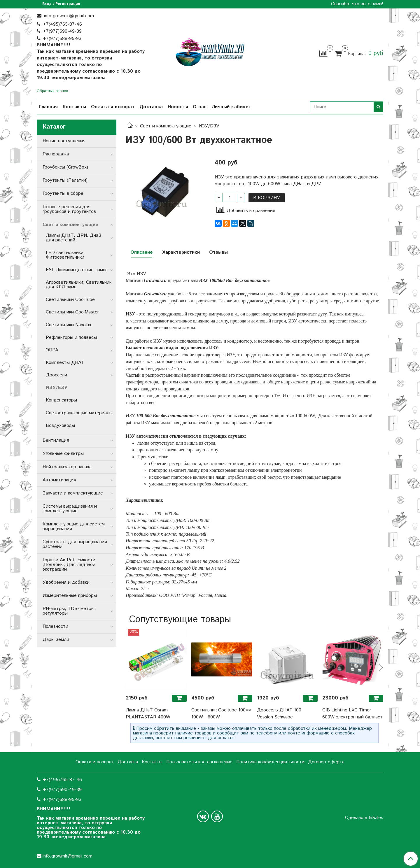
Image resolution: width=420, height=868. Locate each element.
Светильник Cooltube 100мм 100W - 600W (221, 714)
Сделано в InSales (364, 818)
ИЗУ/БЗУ (209, 126)
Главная (49, 107)
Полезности (55, 626)
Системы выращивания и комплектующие (70, 509)
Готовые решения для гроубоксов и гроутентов (69, 209)
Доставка (151, 107)
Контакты (75, 107)
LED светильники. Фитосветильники (65, 255)
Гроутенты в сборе (63, 193)
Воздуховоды (60, 426)
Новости (178, 107)
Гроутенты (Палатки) (65, 180)
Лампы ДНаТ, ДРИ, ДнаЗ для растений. (73, 238)
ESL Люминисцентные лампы (77, 270)
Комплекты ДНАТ (65, 363)
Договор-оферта (326, 762)
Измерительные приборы (70, 596)
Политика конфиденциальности (270, 762)
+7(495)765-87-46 (62, 24)
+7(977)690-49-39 (62, 31)
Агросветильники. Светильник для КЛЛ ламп (79, 285)
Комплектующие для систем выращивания (74, 526)
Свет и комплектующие (166, 126)
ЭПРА (52, 350)
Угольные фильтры (63, 454)
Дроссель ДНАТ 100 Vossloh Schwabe (279, 714)
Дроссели (56, 375)
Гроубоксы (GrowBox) (65, 167)
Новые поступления (64, 141)
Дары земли (56, 640)
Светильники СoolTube (70, 300)
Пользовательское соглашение (199, 762)
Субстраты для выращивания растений (75, 544)
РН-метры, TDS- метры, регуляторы (69, 611)
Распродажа (56, 154)
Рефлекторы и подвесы (71, 337)
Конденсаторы (61, 400)
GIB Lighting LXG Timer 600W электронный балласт (352, 714)
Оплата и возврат (113, 107)
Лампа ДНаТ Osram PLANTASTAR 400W (148, 714)
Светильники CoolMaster (72, 312)
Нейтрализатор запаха (67, 467)
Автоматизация (59, 480)
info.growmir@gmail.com (68, 16)
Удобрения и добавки (66, 582)
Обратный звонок (52, 91)
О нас (200, 107)
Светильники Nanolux (69, 325)
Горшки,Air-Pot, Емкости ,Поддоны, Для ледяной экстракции (69, 565)
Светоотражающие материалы (79, 413)
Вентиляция (56, 440)
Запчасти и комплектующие (73, 493)
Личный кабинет (231, 107)
